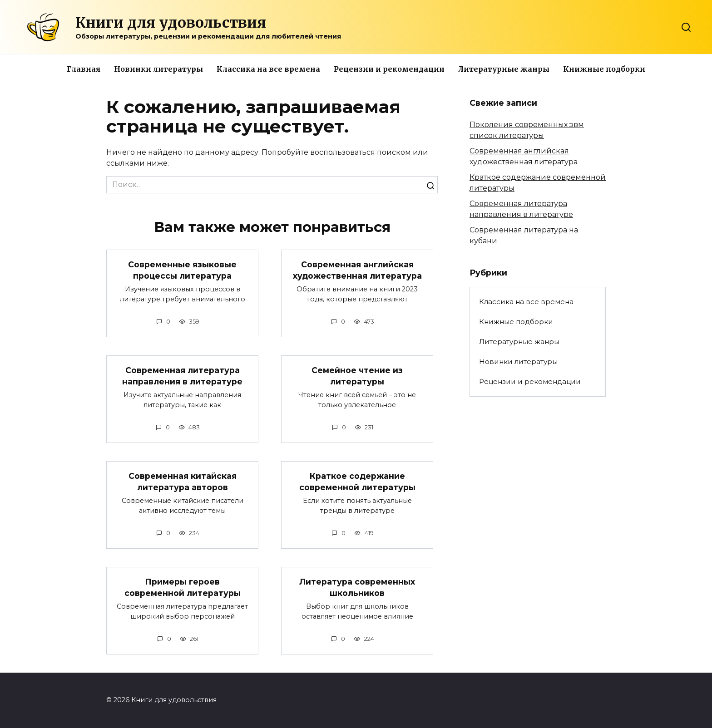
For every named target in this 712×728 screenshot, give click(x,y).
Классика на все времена (268, 69)
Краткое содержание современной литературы (357, 482)
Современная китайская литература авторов (183, 482)
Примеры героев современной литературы (183, 588)
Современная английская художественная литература (357, 270)
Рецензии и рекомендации (389, 69)
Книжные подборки (604, 69)
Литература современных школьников (357, 588)
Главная (84, 69)
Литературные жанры (504, 69)
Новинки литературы (158, 69)
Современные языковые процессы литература (182, 270)
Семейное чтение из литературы (357, 376)
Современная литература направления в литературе (182, 376)
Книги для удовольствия (171, 23)
